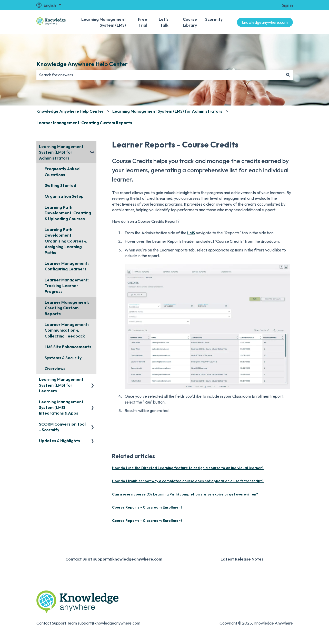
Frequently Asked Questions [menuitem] (62, 172)
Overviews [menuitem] (55, 368)
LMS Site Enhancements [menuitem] (68, 347)
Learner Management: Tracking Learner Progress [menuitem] (67, 286)
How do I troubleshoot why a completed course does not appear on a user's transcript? (188, 481)
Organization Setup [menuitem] (64, 196)
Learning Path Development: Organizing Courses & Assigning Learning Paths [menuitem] (66, 241)
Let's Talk (164, 22)
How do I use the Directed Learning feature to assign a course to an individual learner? (188, 468)
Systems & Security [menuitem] (63, 358)
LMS (191, 233)
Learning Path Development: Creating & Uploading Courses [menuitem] (68, 213)
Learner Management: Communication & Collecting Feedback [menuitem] (67, 330)
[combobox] (160, 75)
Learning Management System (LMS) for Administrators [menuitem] (61, 152)
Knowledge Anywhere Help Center (82, 64)
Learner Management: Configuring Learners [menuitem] (67, 266)
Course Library (190, 22)
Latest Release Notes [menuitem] (242, 559)
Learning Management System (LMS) (104, 22)
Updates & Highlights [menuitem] (59, 441)
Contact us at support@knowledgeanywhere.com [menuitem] (114, 559)
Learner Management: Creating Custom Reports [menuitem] (67, 308)
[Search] (288, 75)
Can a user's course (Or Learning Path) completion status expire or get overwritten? (185, 494)
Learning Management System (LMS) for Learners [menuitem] (61, 385)
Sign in (287, 5)
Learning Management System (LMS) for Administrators (167, 111)
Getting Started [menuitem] (60, 185)
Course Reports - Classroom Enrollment (147, 507)
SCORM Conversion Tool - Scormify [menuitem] (62, 427)
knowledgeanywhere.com (265, 22)
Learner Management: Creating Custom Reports (84, 123)
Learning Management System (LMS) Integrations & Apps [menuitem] (61, 408)
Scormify (214, 19)
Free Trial (143, 22)
